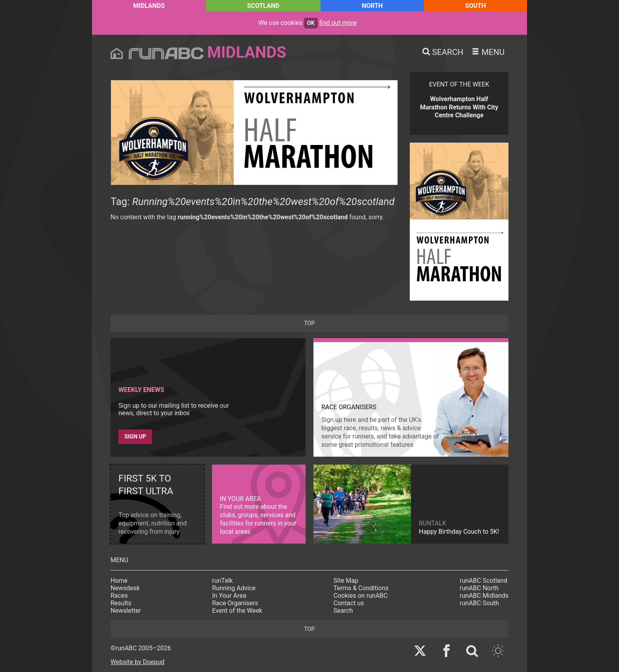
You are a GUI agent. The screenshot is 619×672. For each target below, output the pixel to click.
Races (119, 596)
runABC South (479, 603)
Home (119, 581)
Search (343, 611)
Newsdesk (125, 588)
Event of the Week (237, 611)
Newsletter (126, 611)
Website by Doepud (138, 662)
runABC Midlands (484, 596)
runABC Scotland (484, 581)
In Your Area (229, 596)
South (476, 6)
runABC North (479, 588)
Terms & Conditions (361, 588)
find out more (338, 23)
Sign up (135, 437)
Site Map (346, 581)
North (372, 6)
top (309, 323)
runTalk (222, 581)
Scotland (263, 6)
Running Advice (234, 588)
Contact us (349, 603)
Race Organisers (235, 603)
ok (311, 23)
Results (121, 603)
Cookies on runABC (361, 596)
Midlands (149, 6)
